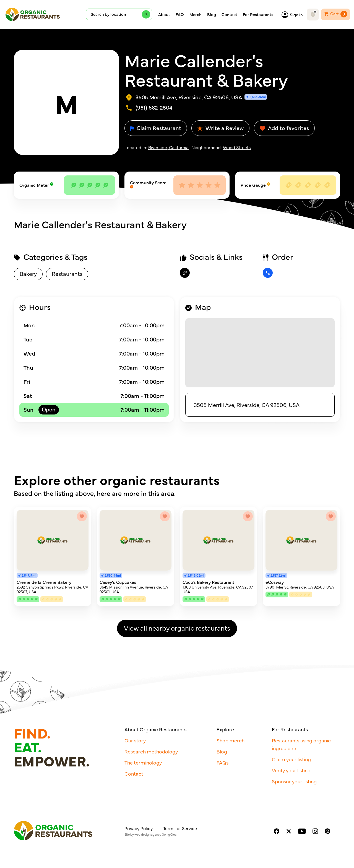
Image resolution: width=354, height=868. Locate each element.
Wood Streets (237, 147)
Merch (196, 14)
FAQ (180, 14)
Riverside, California (168, 147)
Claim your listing (291, 759)
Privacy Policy (139, 828)
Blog (212, 14)
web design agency (148, 834)
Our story (135, 740)
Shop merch (231, 740)
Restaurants (67, 274)
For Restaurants (258, 14)
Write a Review (220, 128)
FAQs (222, 762)
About (164, 14)
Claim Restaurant (156, 128)
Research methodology (151, 751)
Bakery (28, 274)
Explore (225, 729)
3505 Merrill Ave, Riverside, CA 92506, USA (247, 405)
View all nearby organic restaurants (177, 628)
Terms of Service (180, 828)
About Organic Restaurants (155, 729)
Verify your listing (291, 770)
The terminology (143, 762)
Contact (229, 14)
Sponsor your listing (294, 781)
